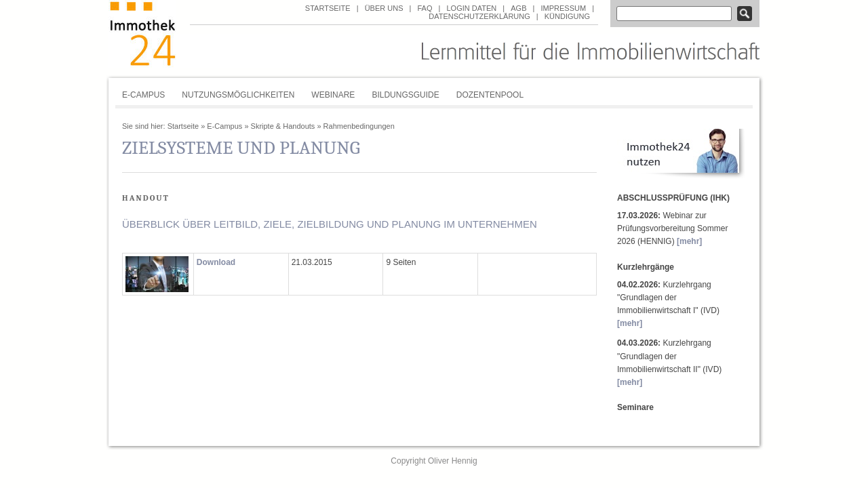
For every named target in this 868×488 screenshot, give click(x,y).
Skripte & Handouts (283, 126)
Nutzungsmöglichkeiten (238, 95)
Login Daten (471, 8)
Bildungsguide (405, 95)
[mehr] (689, 241)
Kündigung (567, 16)
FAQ (425, 8)
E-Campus (143, 95)
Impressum (563, 8)
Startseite (328, 8)
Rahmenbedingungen (359, 126)
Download (216, 262)
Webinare (333, 95)
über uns (384, 8)
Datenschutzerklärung (479, 16)
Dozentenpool (490, 95)
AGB (518, 8)
